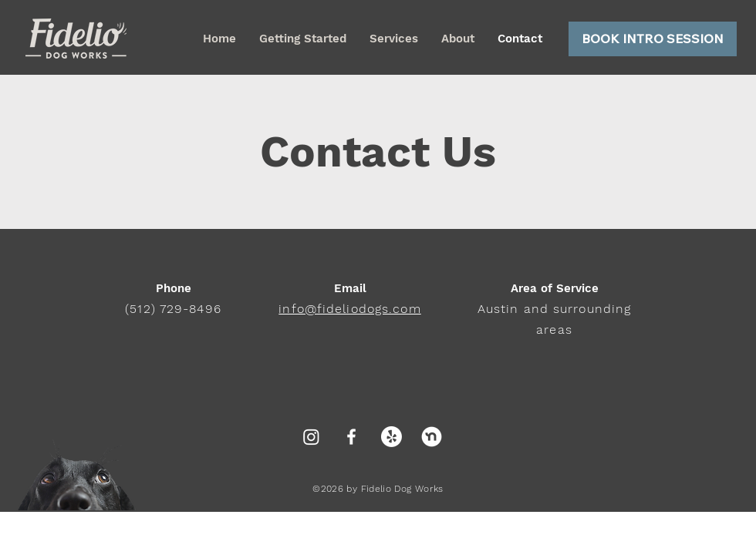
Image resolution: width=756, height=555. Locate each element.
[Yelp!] (391, 437)
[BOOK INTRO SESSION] (653, 39)
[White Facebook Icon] (351, 437)
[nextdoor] (432, 437)
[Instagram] (311, 437)
